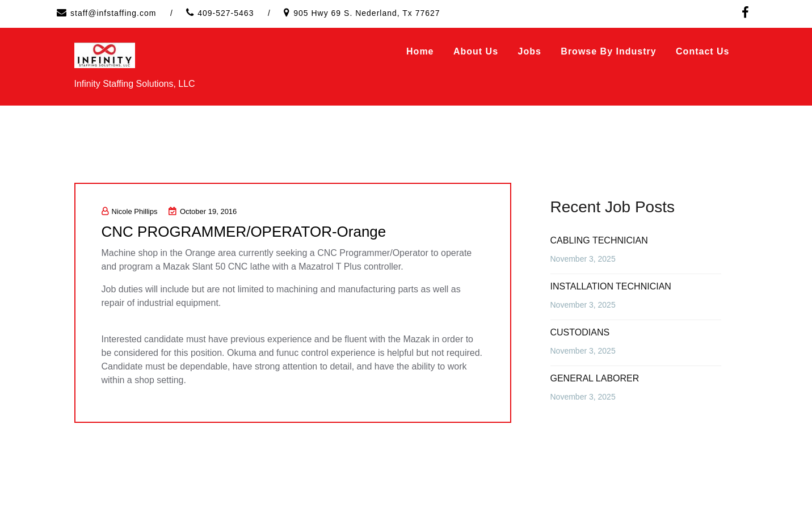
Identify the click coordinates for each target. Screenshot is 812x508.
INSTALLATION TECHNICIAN (611, 286)
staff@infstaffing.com (113, 13)
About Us (476, 51)
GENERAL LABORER (595, 378)
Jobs (530, 51)
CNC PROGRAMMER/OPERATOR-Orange (244, 232)
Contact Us (702, 51)
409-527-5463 (226, 13)
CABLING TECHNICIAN (599, 240)
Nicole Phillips (130, 211)
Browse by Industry (608, 51)
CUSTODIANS (580, 332)
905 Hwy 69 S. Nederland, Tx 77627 (367, 13)
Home (420, 51)
